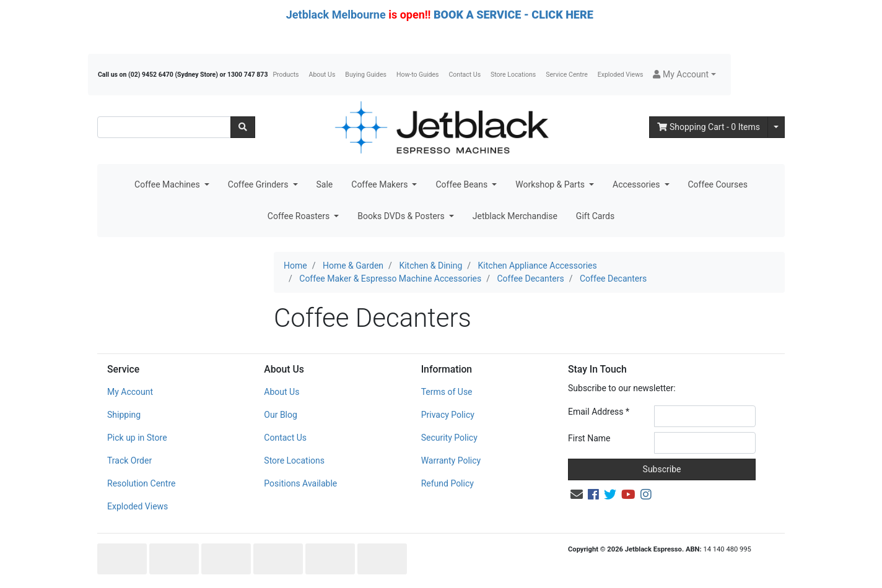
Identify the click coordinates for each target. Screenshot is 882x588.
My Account (130, 392)
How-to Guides (418, 75)
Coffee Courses (718, 184)
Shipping (124, 415)
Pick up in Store (137, 438)
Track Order (129, 460)
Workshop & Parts (551, 184)
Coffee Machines (168, 184)
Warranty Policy (451, 460)
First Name (589, 438)
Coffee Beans (462, 184)
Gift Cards (595, 216)
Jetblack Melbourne (336, 15)
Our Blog (281, 415)
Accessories (637, 184)
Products (286, 75)
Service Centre (566, 75)
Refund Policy (448, 483)
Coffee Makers (381, 184)
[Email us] (577, 495)
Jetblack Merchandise (515, 216)
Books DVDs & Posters (402, 216)
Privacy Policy (448, 415)
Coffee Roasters (300, 216)
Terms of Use (447, 392)
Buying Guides (366, 75)
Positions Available (300, 483)
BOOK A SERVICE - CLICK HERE (513, 15)
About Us (322, 75)
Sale (325, 184)
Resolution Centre (141, 483)
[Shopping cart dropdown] (776, 127)
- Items (709, 127)
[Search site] (243, 127)
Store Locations (513, 75)
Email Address (599, 412)
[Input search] (164, 127)
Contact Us (465, 75)
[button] (684, 75)
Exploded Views (621, 75)
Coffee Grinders (259, 184)
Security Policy (449, 438)
